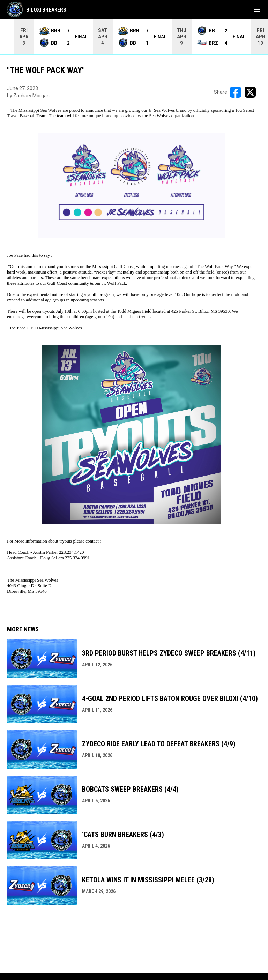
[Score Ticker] (134, 37)
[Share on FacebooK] (236, 92)
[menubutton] (257, 10)
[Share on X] (250, 92)
